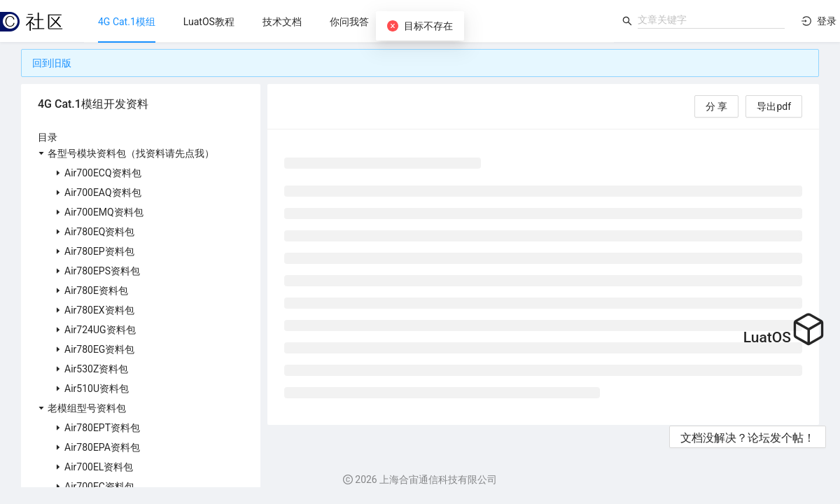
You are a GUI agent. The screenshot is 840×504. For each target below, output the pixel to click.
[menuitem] (127, 22)
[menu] (349, 21)
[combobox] (711, 20)
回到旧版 (52, 63)
